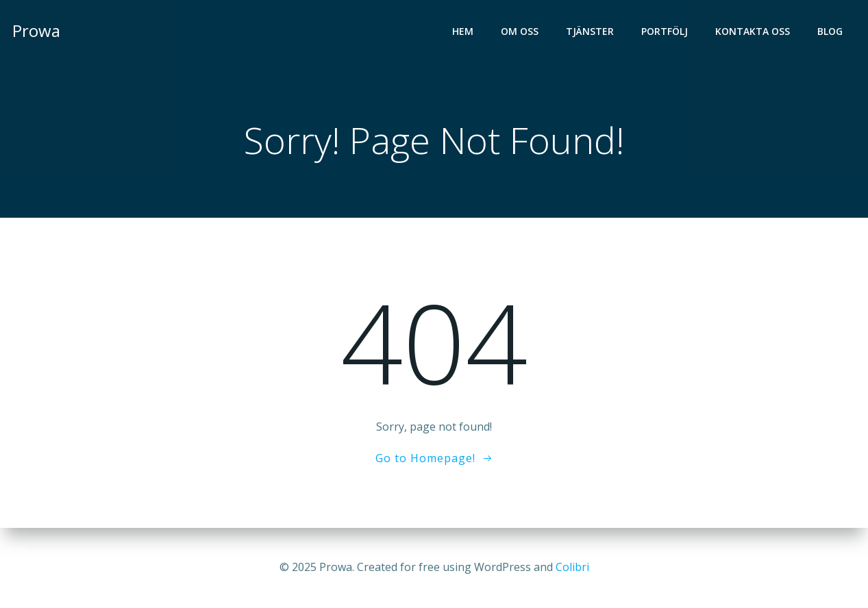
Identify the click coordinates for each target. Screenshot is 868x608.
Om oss (520, 31)
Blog (830, 31)
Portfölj (665, 31)
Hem (463, 31)
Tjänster (590, 31)
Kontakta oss (753, 31)
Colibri (572, 567)
